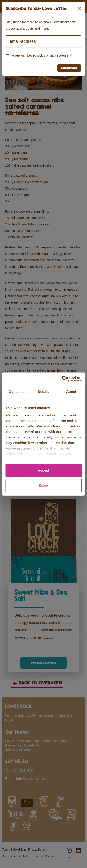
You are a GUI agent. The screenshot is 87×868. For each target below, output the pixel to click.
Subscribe (69, 68)
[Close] (80, 9)
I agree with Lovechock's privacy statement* (41, 55)
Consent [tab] (16, 391)
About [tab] (71, 391)
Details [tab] (44, 391)
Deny (43, 485)
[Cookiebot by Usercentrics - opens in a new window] (62, 379)
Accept (43, 470)
